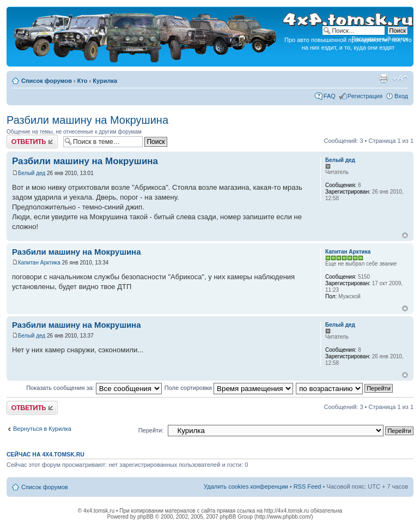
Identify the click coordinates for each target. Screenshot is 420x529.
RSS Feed (308, 486)
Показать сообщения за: (94, 388)
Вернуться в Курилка (42, 429)
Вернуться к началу (405, 235)
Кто (83, 81)
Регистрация (365, 96)
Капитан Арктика (39, 263)
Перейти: (151, 430)
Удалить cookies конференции (246, 486)
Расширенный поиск (380, 39)
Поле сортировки (229, 388)
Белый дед (32, 173)
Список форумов (47, 81)
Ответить (32, 142)
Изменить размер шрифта (400, 79)
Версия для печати (384, 79)
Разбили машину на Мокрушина (87, 120)
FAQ (330, 96)
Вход (401, 96)
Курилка (105, 81)
